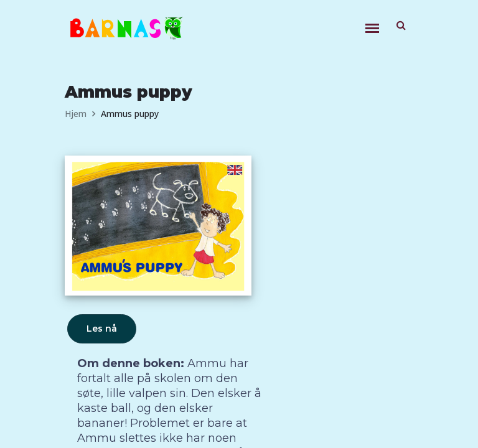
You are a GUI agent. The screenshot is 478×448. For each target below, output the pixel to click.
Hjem (76, 114)
